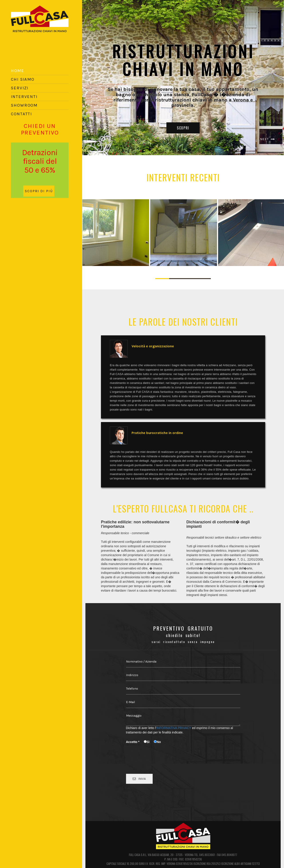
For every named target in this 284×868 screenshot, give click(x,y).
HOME (18, 71)
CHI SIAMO (23, 79)
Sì (148, 742)
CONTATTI (21, 114)
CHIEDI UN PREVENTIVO (40, 129)
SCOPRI (183, 128)
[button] (97, 78)
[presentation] (160, 754)
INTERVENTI (24, 97)
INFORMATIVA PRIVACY (174, 728)
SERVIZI (20, 88)
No (157, 742)
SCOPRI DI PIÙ (39, 191)
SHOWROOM (24, 105)
